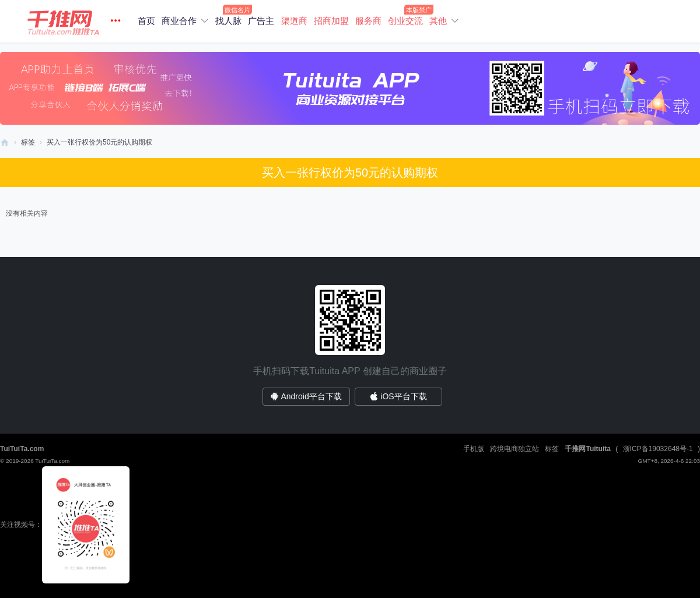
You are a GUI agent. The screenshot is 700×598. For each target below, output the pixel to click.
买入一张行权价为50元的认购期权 (99, 142)
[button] (76, 21)
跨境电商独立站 (514, 449)
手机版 (474, 449)
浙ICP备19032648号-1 (658, 449)
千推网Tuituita (587, 449)
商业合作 (179, 21)
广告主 (261, 21)
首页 (146, 21)
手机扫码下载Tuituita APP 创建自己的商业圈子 (350, 371)
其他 (438, 21)
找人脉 (228, 21)
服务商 (368, 21)
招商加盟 (331, 21)
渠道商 (294, 21)
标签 (28, 142)
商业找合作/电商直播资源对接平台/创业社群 (5, 143)
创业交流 (405, 21)
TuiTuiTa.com (22, 449)
